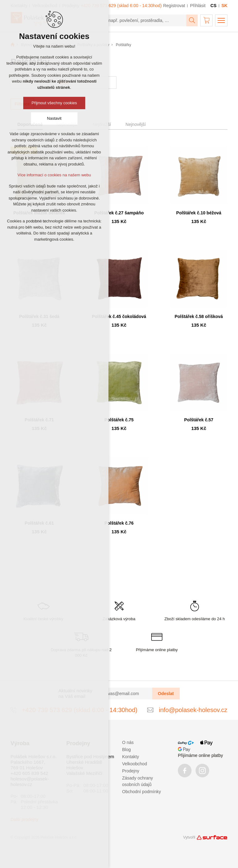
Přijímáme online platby (201, 755)
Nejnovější (136, 124)
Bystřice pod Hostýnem (90, 756)
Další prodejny (24, 819)
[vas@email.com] (128, 694)
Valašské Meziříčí (84, 773)
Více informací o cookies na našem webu (54, 175)
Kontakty (130, 757)
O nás (128, 742)
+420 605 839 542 (29, 773)
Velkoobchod (134, 764)
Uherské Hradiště (84, 762)
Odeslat (166, 694)
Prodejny (131, 771)
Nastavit (54, 118)
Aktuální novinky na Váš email (75, 693)
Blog (126, 750)
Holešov (75, 768)
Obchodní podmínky (141, 792)
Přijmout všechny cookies (54, 103)
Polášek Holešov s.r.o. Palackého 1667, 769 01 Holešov (33, 762)
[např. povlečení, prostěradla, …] (145, 20)
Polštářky (123, 45)
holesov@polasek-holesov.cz (30, 782)
